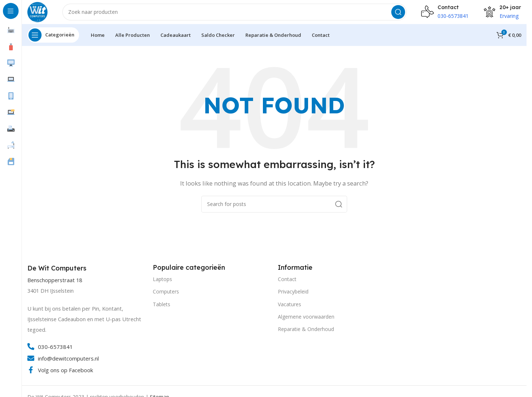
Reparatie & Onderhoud (306, 334)
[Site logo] (40, 14)
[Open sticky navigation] (53, 40)
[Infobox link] (58, 274)
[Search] (237, 15)
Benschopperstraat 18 (55, 285)
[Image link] (431, 295)
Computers (166, 297)
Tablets (162, 309)
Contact (287, 284)
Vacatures (290, 309)
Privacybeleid (293, 297)
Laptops (162, 284)
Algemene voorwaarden (306, 322)
